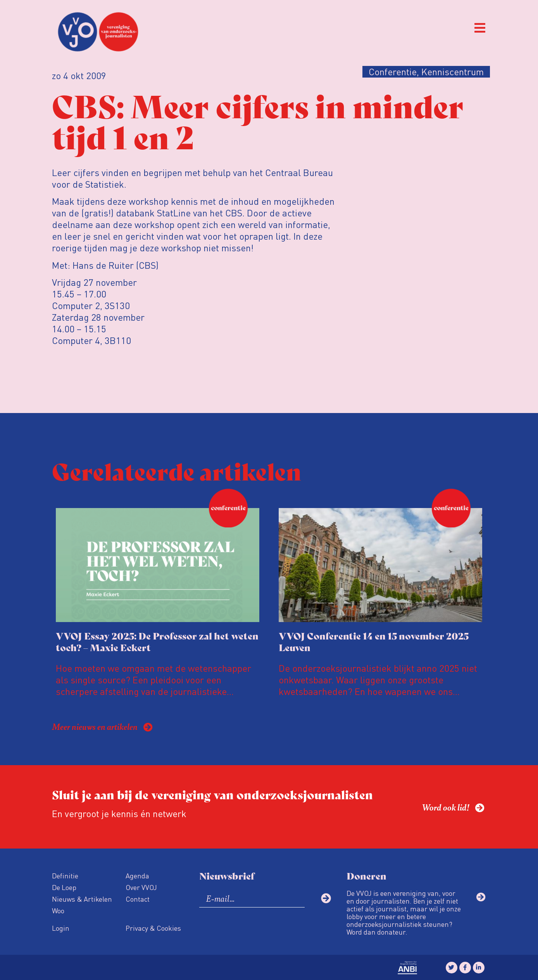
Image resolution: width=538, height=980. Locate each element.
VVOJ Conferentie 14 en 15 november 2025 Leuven (374, 641)
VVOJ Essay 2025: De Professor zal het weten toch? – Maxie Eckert (157, 641)
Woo (58, 910)
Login (61, 928)
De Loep (64, 887)
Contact (138, 899)
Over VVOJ (141, 887)
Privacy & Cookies (153, 928)
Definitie (65, 875)
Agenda (137, 875)
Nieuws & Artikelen (82, 899)
